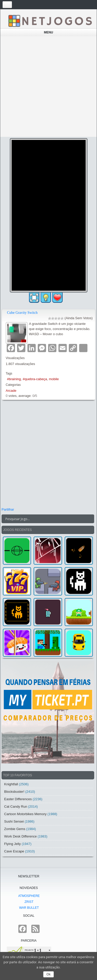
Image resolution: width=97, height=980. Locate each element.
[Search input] (45, 519)
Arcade (11, 391)
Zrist (29, 902)
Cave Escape (14, 851)
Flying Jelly (12, 844)
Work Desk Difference (20, 836)
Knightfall (11, 784)
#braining (14, 379)
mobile (54, 379)
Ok (48, 974)
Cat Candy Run (16, 807)
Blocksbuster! (14, 792)
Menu (48, 32)
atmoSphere (29, 896)
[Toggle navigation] (7, 5)
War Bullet (29, 908)
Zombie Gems (15, 829)
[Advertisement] (48, 87)
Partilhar (8, 509)
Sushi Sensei (14, 821)
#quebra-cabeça (35, 379)
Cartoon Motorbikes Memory (25, 814)
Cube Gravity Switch (22, 313)
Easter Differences (18, 799)
